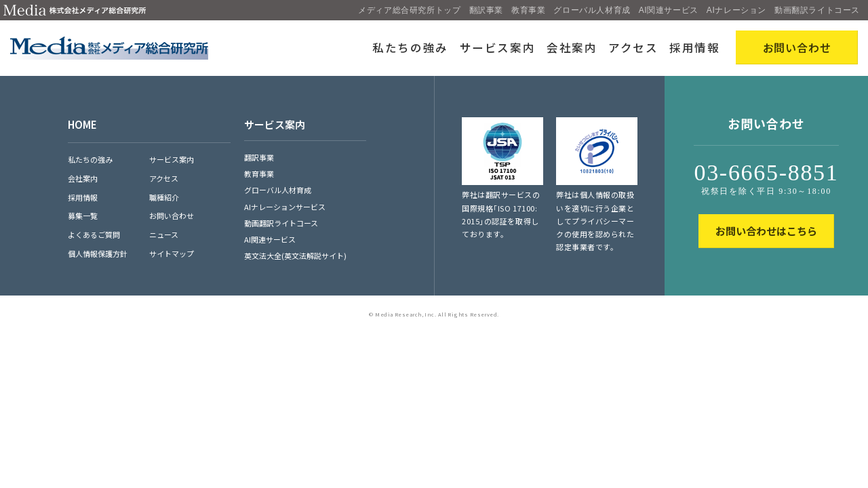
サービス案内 (498, 47)
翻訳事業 (486, 10)
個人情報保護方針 (98, 253)
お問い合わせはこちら (766, 231)
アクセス (633, 47)
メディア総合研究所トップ (409, 10)
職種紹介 (164, 197)
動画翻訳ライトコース (817, 10)
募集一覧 (83, 216)
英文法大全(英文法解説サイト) (295, 256)
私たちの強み (410, 47)
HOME (82, 124)
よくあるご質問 (94, 235)
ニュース (164, 235)
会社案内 (572, 47)
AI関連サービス (669, 10)
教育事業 (528, 10)
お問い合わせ (172, 216)
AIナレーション (736, 10)
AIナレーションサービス (285, 207)
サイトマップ (172, 253)
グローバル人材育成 (592, 10)
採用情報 (695, 47)
